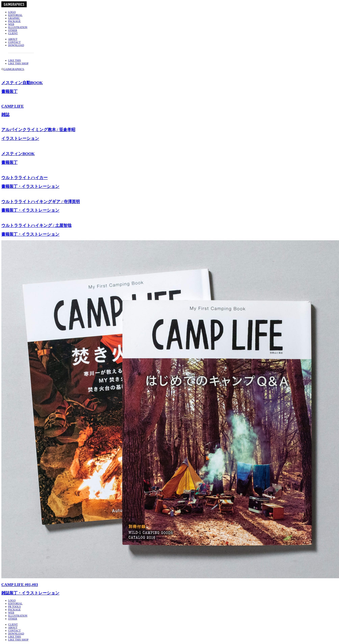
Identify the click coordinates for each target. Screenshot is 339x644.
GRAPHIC (14, 18)
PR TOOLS (14, 607)
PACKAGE (14, 21)
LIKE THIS (15, 60)
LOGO (12, 12)
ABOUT (13, 39)
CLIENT (13, 33)
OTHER (13, 30)
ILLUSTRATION (18, 27)
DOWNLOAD (16, 45)
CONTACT (14, 42)
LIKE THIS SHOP (18, 63)
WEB (11, 24)
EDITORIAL (15, 15)
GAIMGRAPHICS (14, 69)
